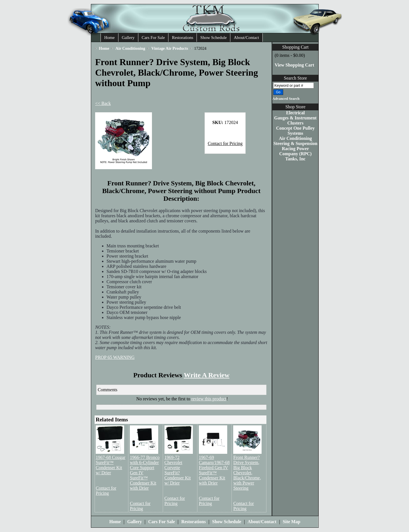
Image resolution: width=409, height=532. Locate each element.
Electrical (295, 113)
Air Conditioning (296, 138)
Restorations (182, 38)
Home (109, 38)
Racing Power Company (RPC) (295, 151)
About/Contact (246, 38)
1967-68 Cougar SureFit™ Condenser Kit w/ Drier (110, 465)
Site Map (292, 522)
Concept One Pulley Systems (295, 131)
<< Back (103, 103)
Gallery (128, 38)
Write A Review (207, 375)
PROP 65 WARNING (115, 357)
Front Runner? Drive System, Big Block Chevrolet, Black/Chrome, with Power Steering (247, 473)
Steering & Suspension (296, 143)
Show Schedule (213, 38)
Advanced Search (286, 99)
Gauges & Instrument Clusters (295, 120)
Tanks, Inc (295, 159)
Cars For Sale (153, 38)
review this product (209, 399)
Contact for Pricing (225, 143)
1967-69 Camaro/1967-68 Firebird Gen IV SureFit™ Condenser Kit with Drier (214, 470)
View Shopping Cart (294, 65)
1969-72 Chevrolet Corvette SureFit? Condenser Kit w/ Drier (178, 470)
